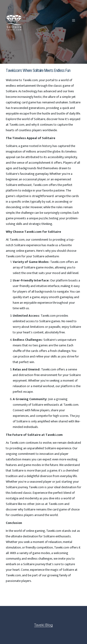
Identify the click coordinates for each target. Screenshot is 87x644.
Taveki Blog (43, 625)
